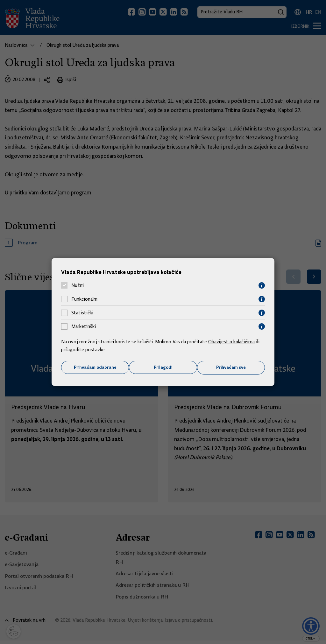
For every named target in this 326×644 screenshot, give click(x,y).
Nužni (78, 285)
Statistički (82, 313)
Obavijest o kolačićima (232, 341)
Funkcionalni (84, 299)
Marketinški (84, 326)
